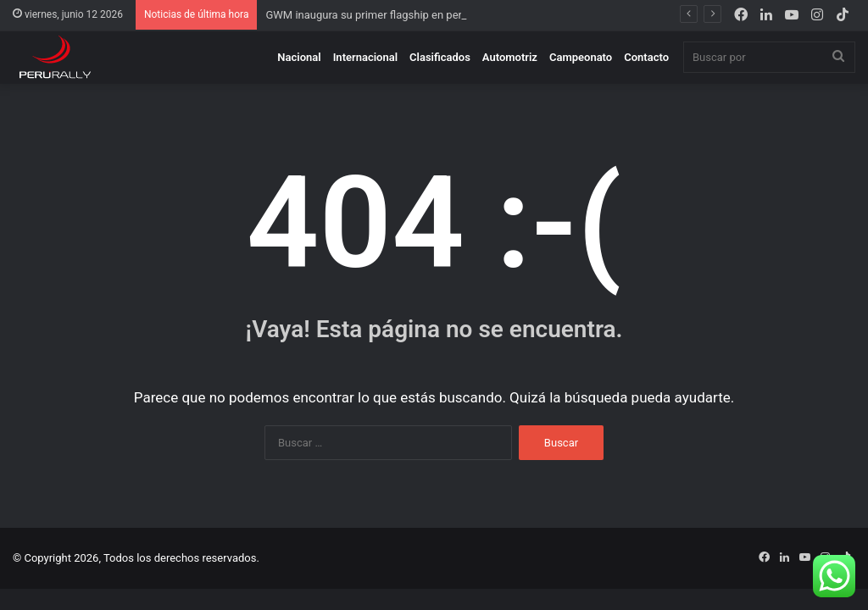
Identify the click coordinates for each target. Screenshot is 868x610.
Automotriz (510, 57)
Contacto (646, 57)
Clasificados (440, 57)
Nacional (299, 57)
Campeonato (581, 57)
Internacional (365, 57)
